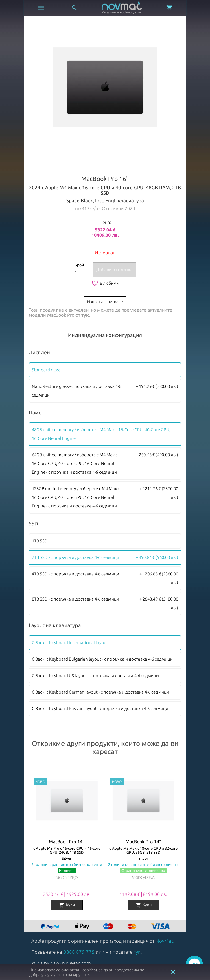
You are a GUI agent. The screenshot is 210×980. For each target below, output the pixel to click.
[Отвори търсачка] (74, 8)
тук (85, 315)
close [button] (173, 972)
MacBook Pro (61, 315)
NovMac (165, 941)
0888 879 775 (79, 952)
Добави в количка (114, 269)
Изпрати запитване (105, 302)
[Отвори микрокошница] (170, 8)
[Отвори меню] (41, 8)
